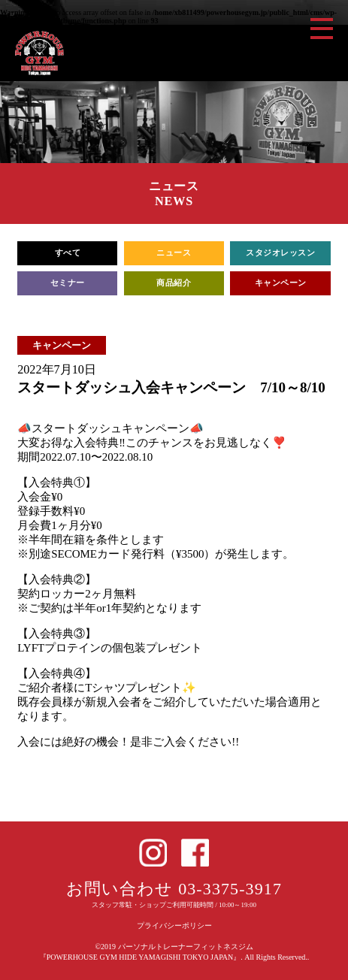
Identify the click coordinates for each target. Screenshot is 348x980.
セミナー (68, 283)
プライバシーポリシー (174, 926)
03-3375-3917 (230, 889)
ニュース (174, 253)
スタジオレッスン (280, 253)
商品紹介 (174, 283)
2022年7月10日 (57, 370)
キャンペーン (281, 283)
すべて (68, 253)
